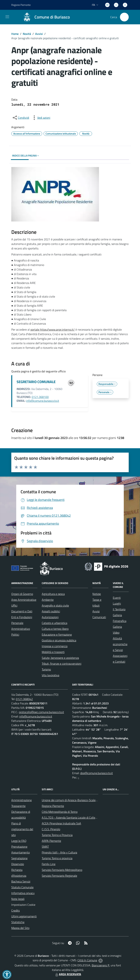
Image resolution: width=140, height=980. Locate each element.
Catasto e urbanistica (55, 623)
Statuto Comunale (22, 887)
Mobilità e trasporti (53, 652)
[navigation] (7, 17)
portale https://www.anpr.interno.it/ (53, 330)
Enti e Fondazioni (22, 617)
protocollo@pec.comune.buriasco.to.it (41, 712)
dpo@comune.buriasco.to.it (97, 773)
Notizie (97, 594)
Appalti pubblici (51, 611)
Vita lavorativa (50, 675)
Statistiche (18, 922)
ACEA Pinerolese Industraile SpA (61, 823)
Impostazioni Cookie (23, 905)
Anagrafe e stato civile (55, 605)
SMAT (45, 847)
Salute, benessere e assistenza (60, 658)
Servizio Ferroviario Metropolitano (62, 870)
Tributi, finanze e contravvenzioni (62, 664)
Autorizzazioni (50, 617)
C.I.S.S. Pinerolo (51, 829)
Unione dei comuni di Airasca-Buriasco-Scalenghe (72, 800)
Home (15, 34)
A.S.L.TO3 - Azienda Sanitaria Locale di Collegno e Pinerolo (77, 818)
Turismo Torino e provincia (57, 858)
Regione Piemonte (53, 806)
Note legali (18, 899)
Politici (15, 635)
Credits (15, 910)
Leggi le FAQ (19, 841)
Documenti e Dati (22, 611)
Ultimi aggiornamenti (24, 916)
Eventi (117, 598)
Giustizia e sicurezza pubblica (59, 640)
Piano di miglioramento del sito (22, 829)
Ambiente (48, 600)
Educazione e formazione (57, 635)
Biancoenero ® (101, 965)
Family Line (49, 864)
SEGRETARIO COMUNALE (36, 382)
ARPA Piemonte (51, 841)
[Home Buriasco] (45, 17)
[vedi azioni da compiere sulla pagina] (41, 118)
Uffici (14, 605)
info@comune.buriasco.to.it (43, 401)
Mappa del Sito (20, 928)
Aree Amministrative (24, 600)
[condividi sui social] (21, 118)
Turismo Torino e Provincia (57, 835)
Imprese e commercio (55, 646)
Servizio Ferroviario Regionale (59, 876)
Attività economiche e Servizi (120, 644)
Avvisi (39, 34)
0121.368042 (24, 699)
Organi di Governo (22, 594)
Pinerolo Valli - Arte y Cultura (59, 852)
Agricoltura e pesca (53, 594)
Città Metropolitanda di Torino (60, 812)
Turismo (46, 669)
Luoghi (117, 603)
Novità (27, 34)
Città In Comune (87, 960)
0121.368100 (40, 397)
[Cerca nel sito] (124, 17)
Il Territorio (119, 609)
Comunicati (99, 617)
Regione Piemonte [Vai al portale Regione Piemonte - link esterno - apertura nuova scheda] (21, 5)
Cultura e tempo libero (55, 629)
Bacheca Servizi (21, 881)
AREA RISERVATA (68, 974)
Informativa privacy (23, 893)
